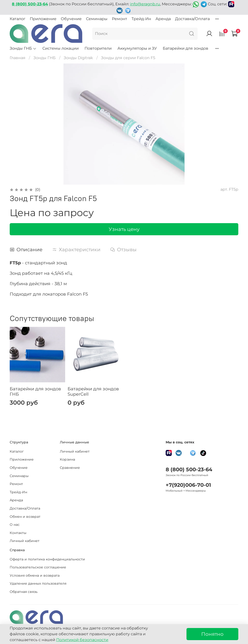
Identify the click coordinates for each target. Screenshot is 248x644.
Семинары (97, 19)
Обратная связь (24, 592)
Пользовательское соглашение (38, 567)
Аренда (163, 19)
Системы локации (61, 48)
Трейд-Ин (141, 19)
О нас (15, 525)
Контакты (18, 533)
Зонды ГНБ (23, 48)
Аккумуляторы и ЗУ (137, 48)
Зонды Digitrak (78, 58)
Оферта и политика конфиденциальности (47, 559)
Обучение (71, 19)
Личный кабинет (25, 541)
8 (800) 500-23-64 (189, 469)
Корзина (67, 459)
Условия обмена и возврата (35, 575)
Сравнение (70, 468)
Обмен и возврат (25, 517)
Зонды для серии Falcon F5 (128, 58)
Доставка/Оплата (192, 19)
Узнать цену (124, 229)
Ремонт (120, 19)
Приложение (43, 19)
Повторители (98, 48)
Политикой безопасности (82, 640)
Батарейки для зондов (186, 48)
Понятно (212, 634)
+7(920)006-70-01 (188, 485)
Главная (18, 58)
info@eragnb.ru (145, 4)
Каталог (18, 19)
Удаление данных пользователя (38, 583)
